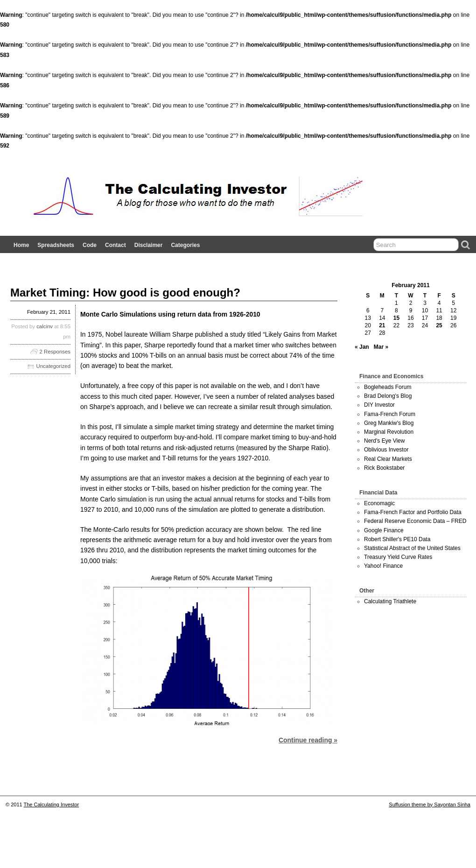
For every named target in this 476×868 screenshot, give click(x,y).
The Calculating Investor (52, 804)
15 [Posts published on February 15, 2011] (396, 318)
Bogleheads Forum (388, 387)
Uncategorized (53, 366)
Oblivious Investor (386, 450)
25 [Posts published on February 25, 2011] (439, 325)
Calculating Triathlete (390, 601)
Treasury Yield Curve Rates (398, 557)
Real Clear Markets (388, 459)
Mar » (381, 347)
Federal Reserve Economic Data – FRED (415, 521)
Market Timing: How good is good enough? (125, 293)
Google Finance (384, 530)
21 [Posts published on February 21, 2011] (382, 325)
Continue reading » (308, 740)
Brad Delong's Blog (388, 396)
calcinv (45, 326)
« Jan (362, 347)
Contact (115, 245)
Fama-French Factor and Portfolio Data (413, 512)
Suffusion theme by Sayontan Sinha (430, 804)
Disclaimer (149, 245)
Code (90, 245)
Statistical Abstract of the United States (412, 548)
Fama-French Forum (390, 414)
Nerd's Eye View (384, 441)
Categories (185, 245)
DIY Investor (379, 405)
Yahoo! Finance (383, 566)
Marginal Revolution (389, 432)
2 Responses (55, 352)
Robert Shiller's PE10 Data (397, 539)
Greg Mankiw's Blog (389, 423)
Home (21, 245)
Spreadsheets (56, 245)
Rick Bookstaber (384, 468)
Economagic (379, 503)
